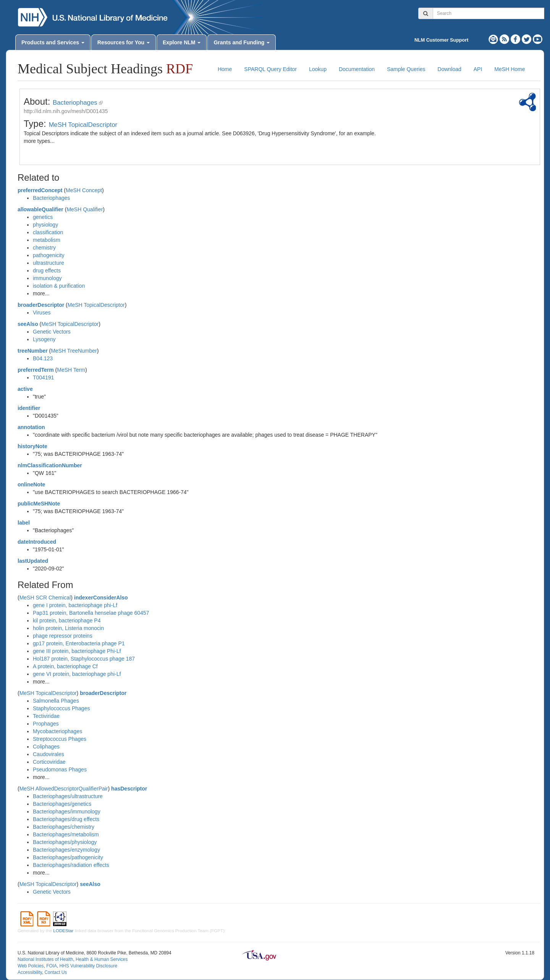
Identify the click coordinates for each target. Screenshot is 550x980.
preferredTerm (36, 370)
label (24, 523)
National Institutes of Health (45, 959)
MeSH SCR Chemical (45, 598)
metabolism (47, 240)
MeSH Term (71, 370)
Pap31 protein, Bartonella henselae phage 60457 (91, 613)
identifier (29, 408)
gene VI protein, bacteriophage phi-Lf (77, 674)
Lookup (318, 69)
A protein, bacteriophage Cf (65, 666)
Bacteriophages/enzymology (66, 850)
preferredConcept (40, 190)
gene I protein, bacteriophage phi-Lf (75, 605)
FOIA (52, 966)
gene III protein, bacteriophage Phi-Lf (77, 651)
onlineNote (31, 484)
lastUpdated (33, 561)
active (25, 389)
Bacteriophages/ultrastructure (68, 796)
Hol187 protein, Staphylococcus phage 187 (84, 659)
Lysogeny (44, 339)
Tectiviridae (46, 716)
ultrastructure (49, 263)
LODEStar (63, 931)
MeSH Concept (84, 190)
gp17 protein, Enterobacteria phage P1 (79, 643)
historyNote (32, 446)
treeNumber (33, 351)
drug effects (47, 271)
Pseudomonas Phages (60, 769)
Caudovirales (49, 754)
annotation (31, 427)
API (478, 69)
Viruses (42, 313)
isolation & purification (59, 286)
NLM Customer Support (441, 40)
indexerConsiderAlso (101, 598)
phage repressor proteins (63, 636)
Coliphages (46, 747)
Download (450, 69)
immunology (47, 278)
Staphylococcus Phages (61, 708)
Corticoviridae (49, 762)
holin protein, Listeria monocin (68, 628)
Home (225, 69)
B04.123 (43, 358)
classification (48, 232)
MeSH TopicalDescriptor (83, 125)
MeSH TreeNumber (74, 351)
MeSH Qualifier (85, 209)
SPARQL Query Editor (270, 69)
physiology (45, 225)
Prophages (46, 724)
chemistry (44, 248)
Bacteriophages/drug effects (66, 819)
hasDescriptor (129, 789)
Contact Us (56, 972)
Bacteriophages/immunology (67, 812)
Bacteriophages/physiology (65, 842)
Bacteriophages (75, 103)
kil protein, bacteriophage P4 (67, 620)
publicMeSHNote (39, 504)
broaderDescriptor (41, 305)
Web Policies (31, 966)
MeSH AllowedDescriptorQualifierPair (64, 789)
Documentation (357, 69)
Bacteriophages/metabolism (66, 834)
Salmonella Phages (56, 701)
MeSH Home (510, 69)
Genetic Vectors (52, 332)
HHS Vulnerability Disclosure (88, 966)
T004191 (43, 377)
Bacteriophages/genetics (62, 804)
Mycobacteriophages (57, 731)
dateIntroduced (37, 542)
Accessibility (30, 972)
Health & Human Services (102, 959)
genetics (43, 217)
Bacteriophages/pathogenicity (68, 857)
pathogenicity (49, 255)
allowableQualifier (40, 209)
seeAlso (28, 324)
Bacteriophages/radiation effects (71, 865)
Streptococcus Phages (60, 739)
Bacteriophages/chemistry (64, 827)
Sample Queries (406, 69)
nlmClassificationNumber (50, 465)
